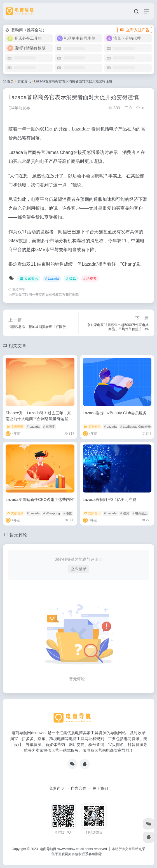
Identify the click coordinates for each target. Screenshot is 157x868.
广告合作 (79, 788)
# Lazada (52, 279)
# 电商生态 (140, 513)
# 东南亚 (49, 427)
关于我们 (100, 788)
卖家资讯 (24, 81)
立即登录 (79, 569)
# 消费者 (90, 279)
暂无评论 (18, 535)
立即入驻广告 (135, 30)
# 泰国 (68, 513)
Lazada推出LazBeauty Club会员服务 (115, 413)
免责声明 (57, 788)
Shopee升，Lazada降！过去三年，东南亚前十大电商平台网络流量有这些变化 (39, 419)
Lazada (79, 129)
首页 (10, 81)
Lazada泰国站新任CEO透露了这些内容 (40, 500)
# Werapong (51, 513)
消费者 (129, 152)
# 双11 (71, 279)
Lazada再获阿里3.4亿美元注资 (110, 500)
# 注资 (125, 513)
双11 (44, 129)
